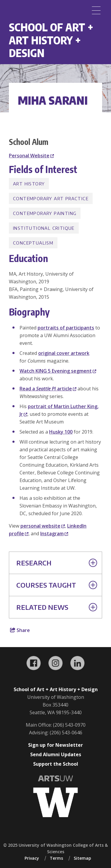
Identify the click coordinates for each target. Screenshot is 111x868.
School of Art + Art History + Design (51, 40)
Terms (56, 858)
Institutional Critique (44, 228)
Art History (29, 184)
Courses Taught (57, 585)
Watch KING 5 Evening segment (58, 371)
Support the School (56, 764)
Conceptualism (33, 243)
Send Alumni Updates (56, 754)
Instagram (54, 534)
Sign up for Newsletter (55, 745)
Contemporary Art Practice (51, 198)
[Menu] (96, 10)
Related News (57, 607)
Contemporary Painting (45, 213)
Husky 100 (61, 432)
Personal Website (31, 156)
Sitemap (82, 858)
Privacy (32, 858)
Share (20, 630)
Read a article (48, 389)
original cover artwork (64, 353)
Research (57, 563)
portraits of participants (66, 328)
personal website (43, 526)
